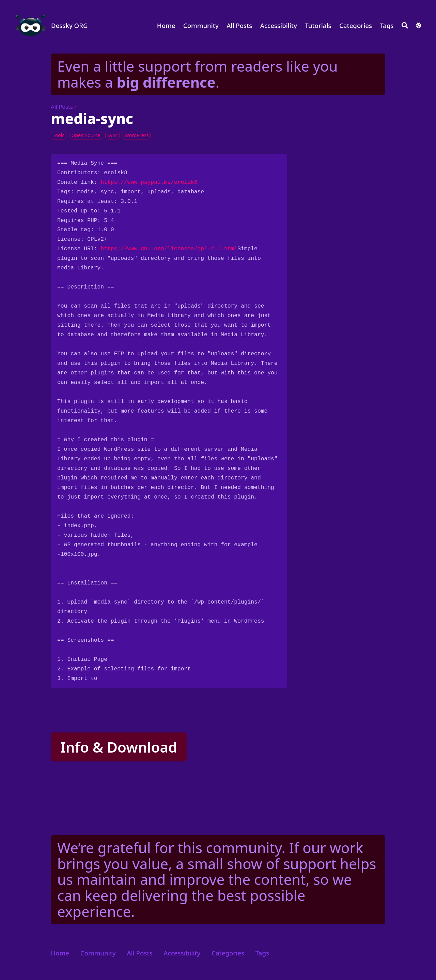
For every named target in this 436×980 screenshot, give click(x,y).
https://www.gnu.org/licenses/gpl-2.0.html (169, 249)
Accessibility (279, 25)
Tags (387, 25)
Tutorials (318, 25)
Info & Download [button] (119, 747)
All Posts (239, 25)
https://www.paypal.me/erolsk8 (149, 182)
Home (166, 25)
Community (201, 25)
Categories (356, 25)
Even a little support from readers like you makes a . (197, 74)
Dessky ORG (69, 25)
